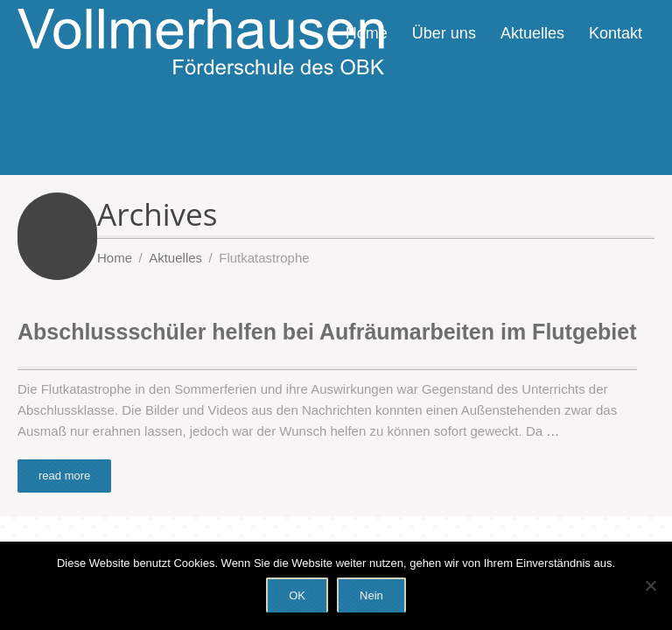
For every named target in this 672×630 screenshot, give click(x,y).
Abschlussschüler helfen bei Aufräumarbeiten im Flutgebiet (327, 332)
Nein (371, 595)
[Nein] (650, 585)
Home (367, 33)
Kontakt (616, 33)
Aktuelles (532, 33)
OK (297, 595)
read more (64, 476)
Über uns (444, 33)
